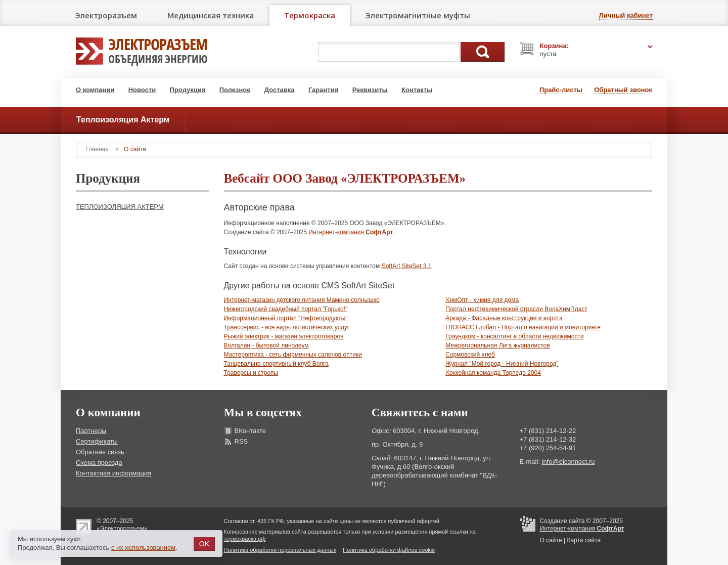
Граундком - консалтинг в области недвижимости (514, 336)
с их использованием (143, 548)
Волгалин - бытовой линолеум (266, 345)
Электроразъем (106, 15)
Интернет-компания (351, 232)
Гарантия (323, 90)
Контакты (417, 90)
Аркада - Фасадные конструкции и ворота (504, 318)
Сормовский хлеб (470, 355)
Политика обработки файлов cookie (389, 550)
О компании (95, 90)
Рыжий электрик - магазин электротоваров (284, 336)
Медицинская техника (211, 15)
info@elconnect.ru (568, 462)
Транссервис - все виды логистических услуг (287, 327)
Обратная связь (100, 452)
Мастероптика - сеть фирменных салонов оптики (293, 355)
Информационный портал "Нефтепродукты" (286, 318)
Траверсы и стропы (251, 373)
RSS (241, 441)
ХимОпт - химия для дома (482, 300)
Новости (142, 90)
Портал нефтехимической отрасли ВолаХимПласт (516, 309)
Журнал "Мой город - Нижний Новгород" (502, 364)
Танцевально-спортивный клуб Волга (276, 364)
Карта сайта (584, 540)
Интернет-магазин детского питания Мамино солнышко (302, 300)
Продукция (188, 90)
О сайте (551, 540)
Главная (97, 149)
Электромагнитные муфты (418, 15)
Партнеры (91, 431)
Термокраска (310, 15)
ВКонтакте (251, 431)
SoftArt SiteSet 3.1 (407, 266)
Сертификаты (97, 441)
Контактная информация (113, 473)
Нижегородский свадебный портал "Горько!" (286, 309)
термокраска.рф (245, 539)
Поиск (483, 52)
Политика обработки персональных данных (280, 550)
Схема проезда (99, 463)
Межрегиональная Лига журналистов (497, 345)
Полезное (235, 90)
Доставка (280, 90)
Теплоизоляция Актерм (120, 207)
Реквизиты (370, 90)
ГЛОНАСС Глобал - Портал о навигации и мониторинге (523, 327)
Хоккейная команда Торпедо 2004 (493, 373)
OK (204, 544)
